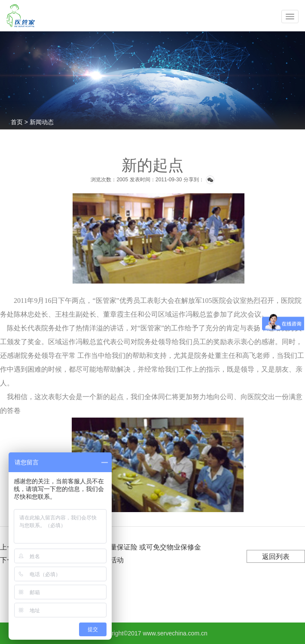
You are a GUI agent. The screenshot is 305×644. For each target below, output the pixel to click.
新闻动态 (42, 122)
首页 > (20, 122)
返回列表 (276, 557)
